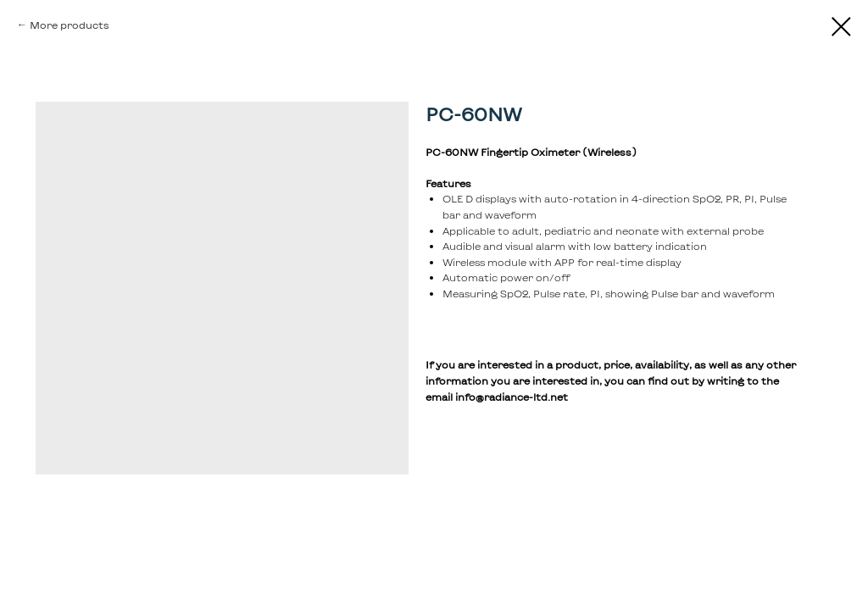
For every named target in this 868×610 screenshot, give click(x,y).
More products (70, 25)
